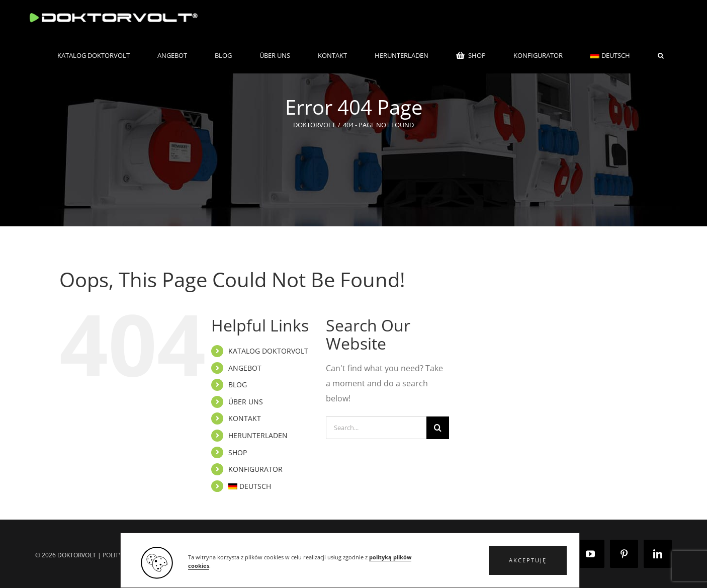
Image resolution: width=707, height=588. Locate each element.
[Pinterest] (624, 554)
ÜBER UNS (246, 402)
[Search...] (376, 428)
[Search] (438, 428)
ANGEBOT (245, 368)
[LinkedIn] (658, 554)
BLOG (238, 385)
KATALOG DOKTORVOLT (268, 351)
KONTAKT (245, 418)
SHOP (238, 452)
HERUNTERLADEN (258, 435)
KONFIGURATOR (255, 469)
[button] (528, 560)
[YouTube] (590, 554)
